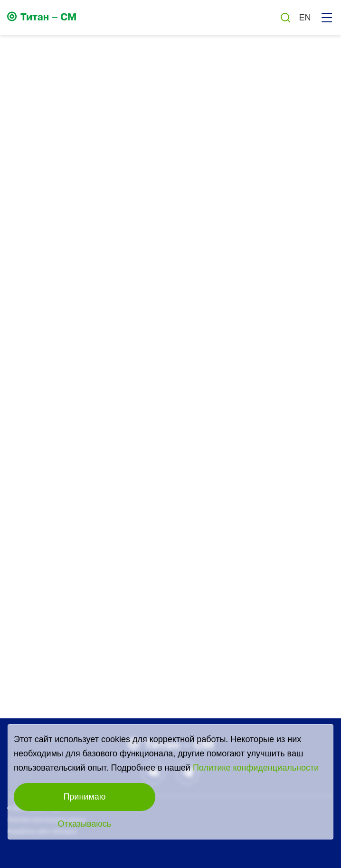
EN (305, 18)
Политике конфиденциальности (256, 768)
